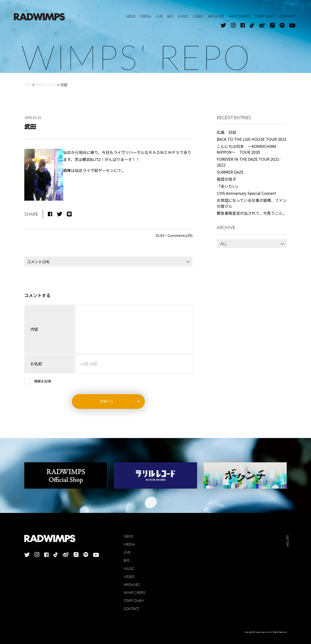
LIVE (127, 552)
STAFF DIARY (134, 601)
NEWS (129, 536)
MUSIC (129, 568)
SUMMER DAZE (230, 172)
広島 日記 (226, 132)
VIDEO (129, 577)
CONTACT (131, 609)
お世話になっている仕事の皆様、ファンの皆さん (252, 203)
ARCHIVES (132, 585)
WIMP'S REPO (134, 593)
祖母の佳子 (226, 179)
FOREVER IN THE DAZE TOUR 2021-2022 (249, 162)
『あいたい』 (228, 186)
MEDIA (129, 544)
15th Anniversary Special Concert (246, 193)
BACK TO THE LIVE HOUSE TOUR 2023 (252, 139)
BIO (127, 560)
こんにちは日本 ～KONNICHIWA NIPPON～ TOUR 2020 (246, 149)
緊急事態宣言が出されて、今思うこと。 (252, 213)
